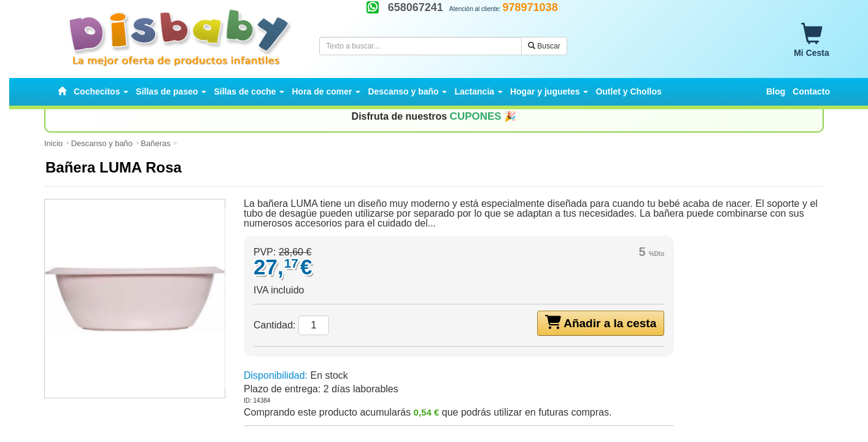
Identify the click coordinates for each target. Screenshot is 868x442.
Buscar (544, 46)
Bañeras (155, 143)
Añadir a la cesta (601, 322)
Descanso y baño (102, 143)
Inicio (53, 143)
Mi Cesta (812, 41)
